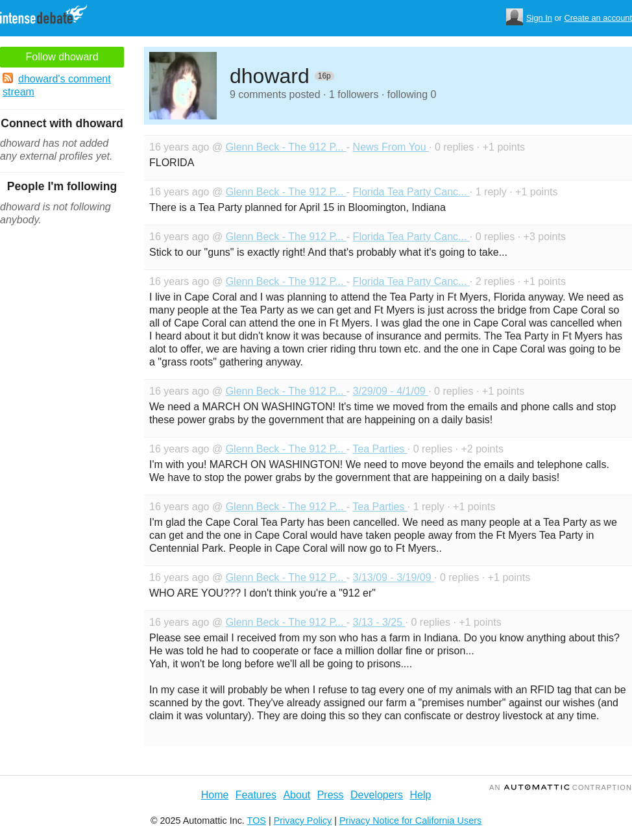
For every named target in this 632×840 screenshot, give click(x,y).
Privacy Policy (303, 821)
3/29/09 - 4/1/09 (391, 391)
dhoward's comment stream (57, 85)
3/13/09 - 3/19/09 (394, 577)
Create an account (598, 18)
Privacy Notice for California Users (410, 821)
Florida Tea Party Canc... (411, 192)
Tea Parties (380, 449)
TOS (257, 821)
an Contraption (561, 787)
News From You (391, 147)
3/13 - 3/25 (379, 622)
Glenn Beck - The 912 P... (286, 147)
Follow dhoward (62, 57)
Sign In (539, 18)
